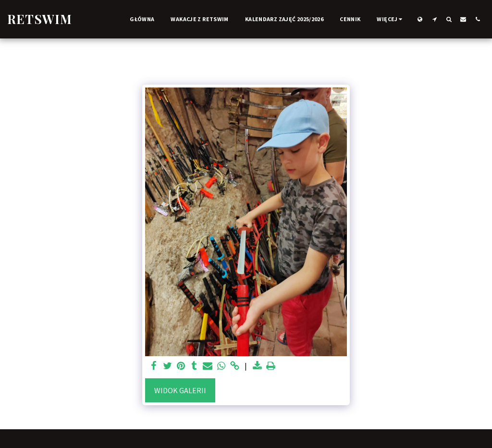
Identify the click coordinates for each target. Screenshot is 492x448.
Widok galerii (180, 390)
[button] (434, 19)
